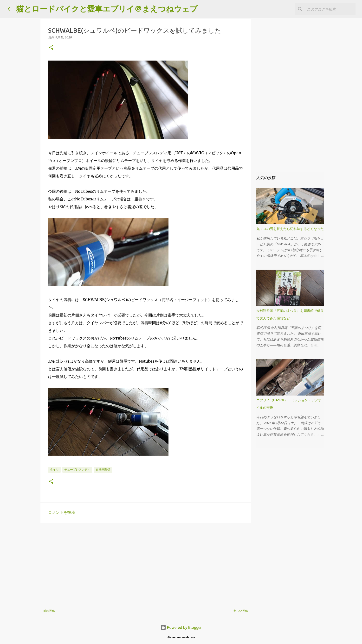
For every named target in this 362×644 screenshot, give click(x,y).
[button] (51, 48)
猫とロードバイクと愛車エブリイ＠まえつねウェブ (107, 9)
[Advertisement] (146, 564)
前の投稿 (49, 611)
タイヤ (54, 469)
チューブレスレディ (77, 469)
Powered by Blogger (181, 627)
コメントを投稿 (62, 512)
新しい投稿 (241, 611)
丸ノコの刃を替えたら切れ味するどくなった (290, 229)
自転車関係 (103, 469)
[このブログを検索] (330, 9)
